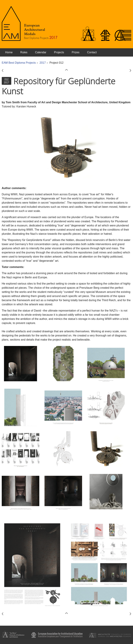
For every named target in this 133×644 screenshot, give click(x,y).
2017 (43, 63)
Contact (92, 52)
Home (9, 52)
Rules (24, 52)
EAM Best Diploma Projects (19, 63)
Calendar (41, 52)
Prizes (76, 52)
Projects (59, 52)
